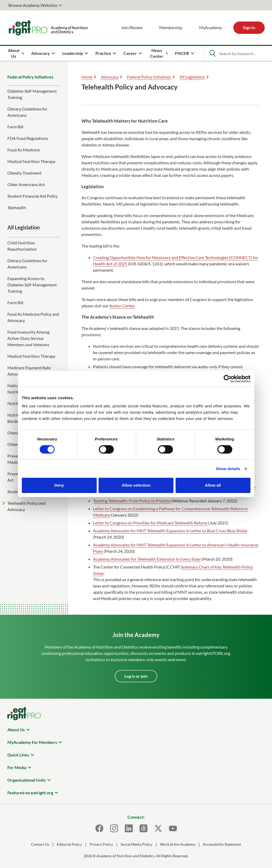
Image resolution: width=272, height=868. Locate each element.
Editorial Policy (69, 844)
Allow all (213, 485)
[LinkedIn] (129, 828)
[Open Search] (212, 53)
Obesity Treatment (24, 173)
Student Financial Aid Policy (33, 196)
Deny (59, 485)
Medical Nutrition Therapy (31, 161)
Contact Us (40, 844)
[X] (158, 828)
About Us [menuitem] (14, 53)
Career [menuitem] (130, 53)
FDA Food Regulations (28, 138)
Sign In (249, 27)
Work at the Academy (178, 844)
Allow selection (136, 485)
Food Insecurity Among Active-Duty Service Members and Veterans (28, 338)
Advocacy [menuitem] (41, 53)
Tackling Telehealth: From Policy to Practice (132, 501)
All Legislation (192, 77)
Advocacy (110, 77)
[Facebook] (99, 828)
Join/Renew (132, 27)
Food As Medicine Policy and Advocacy (33, 317)
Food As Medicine (24, 150)
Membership (171, 27)
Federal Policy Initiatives (30, 77)
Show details (228, 469)
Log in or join (136, 676)
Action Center (122, 306)
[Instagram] (114, 828)
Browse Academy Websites (33, 5)
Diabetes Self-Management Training (32, 94)
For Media (17, 767)
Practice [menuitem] (103, 53)
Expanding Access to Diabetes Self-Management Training (32, 285)
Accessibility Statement (222, 844)
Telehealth (17, 207)
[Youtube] (173, 828)
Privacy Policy (101, 844)
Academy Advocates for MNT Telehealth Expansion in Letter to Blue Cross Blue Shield (170, 531)
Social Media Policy (137, 844)
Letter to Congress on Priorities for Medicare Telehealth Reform (151, 523)
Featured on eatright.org (30, 793)
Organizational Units (27, 780)
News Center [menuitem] (157, 53)
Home (87, 77)
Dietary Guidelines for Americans (27, 112)
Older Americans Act (26, 184)
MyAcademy (211, 27)
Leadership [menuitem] (73, 53)
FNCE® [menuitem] (182, 53)
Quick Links (18, 755)
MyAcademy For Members (32, 742)
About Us (16, 730)
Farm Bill (15, 127)
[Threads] (143, 828)
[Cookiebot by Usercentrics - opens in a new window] (227, 379)
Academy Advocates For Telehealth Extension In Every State (147, 559)
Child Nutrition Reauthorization (22, 246)
